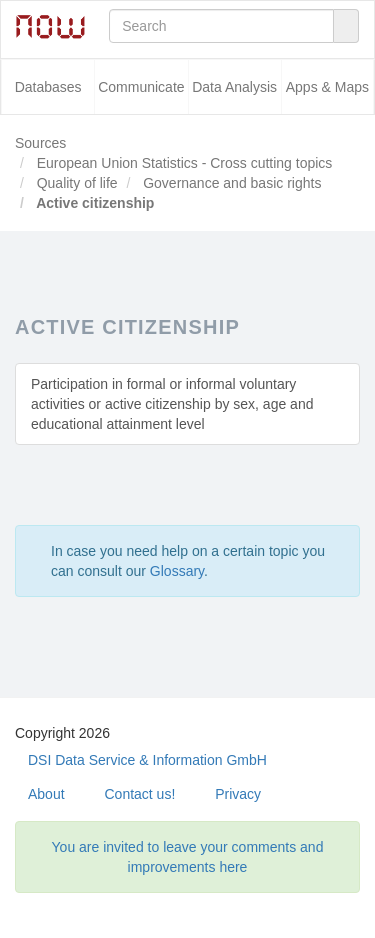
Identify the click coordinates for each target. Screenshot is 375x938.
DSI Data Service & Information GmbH (147, 760)
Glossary (177, 571)
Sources (40, 143)
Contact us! (139, 794)
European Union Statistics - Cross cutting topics (183, 163)
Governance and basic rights (230, 183)
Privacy (238, 794)
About (46, 794)
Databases (48, 87)
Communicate (141, 87)
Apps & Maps (327, 87)
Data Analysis (234, 87)
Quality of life (75, 183)
